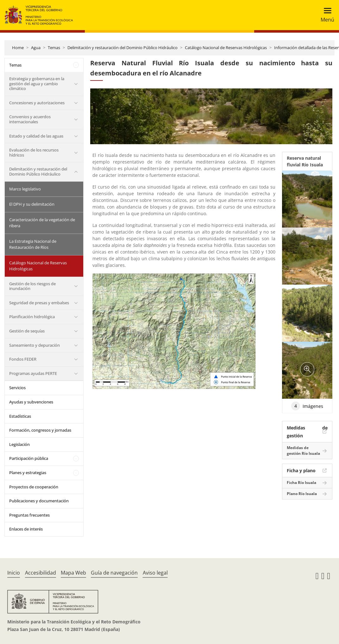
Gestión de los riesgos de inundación (32, 286)
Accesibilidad (41, 573)
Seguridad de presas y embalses (39, 303)
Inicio (14, 573)
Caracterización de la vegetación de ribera (42, 223)
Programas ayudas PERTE (33, 373)
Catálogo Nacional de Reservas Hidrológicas (226, 48)
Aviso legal (155, 573)
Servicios (17, 388)
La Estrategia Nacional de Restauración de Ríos (33, 244)
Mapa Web (73, 573)
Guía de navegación (114, 573)
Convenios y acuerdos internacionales (30, 119)
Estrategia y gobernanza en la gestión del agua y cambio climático (37, 84)
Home (18, 48)
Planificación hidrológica (32, 317)
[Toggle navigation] (326, 15)
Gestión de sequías (27, 331)
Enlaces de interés (26, 529)
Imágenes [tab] (307, 406)
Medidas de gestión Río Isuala (303, 451)
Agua (36, 48)
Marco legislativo (25, 189)
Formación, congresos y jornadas (40, 430)
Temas (54, 48)
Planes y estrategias (28, 473)
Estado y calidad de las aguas (36, 136)
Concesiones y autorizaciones (37, 103)
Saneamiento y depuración (35, 345)
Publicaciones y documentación (39, 501)
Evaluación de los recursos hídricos (34, 152)
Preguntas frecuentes (29, 515)
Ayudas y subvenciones (31, 402)
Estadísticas (20, 416)
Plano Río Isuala (302, 494)
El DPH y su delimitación (32, 204)
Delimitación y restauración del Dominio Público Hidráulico (122, 48)
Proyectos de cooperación (34, 487)
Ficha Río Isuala (301, 483)
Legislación (19, 444)
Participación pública (29, 458)
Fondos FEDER (23, 359)
